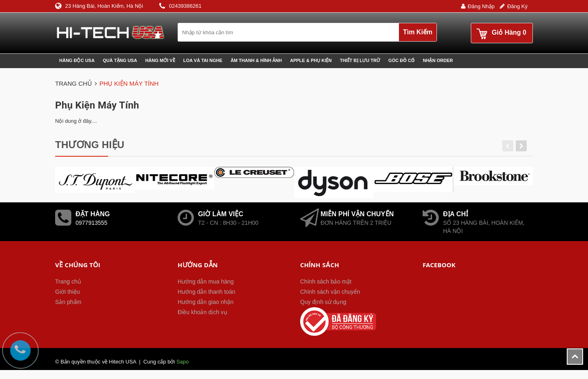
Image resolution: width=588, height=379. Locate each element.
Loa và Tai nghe (203, 60)
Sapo (183, 362)
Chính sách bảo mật (326, 281)
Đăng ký (517, 6)
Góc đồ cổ (401, 60)
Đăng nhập (481, 6)
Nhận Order (438, 60)
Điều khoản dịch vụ (203, 312)
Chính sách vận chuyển (330, 292)
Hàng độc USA (77, 60)
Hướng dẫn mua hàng (206, 281)
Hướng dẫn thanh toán (206, 292)
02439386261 (185, 6)
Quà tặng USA (120, 60)
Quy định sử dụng (323, 302)
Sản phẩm (68, 302)
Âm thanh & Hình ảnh (256, 60)
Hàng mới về (160, 60)
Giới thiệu (68, 292)
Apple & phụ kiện (311, 60)
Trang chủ (68, 281)
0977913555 (91, 223)
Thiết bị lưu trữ (360, 60)
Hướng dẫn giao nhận (206, 302)
